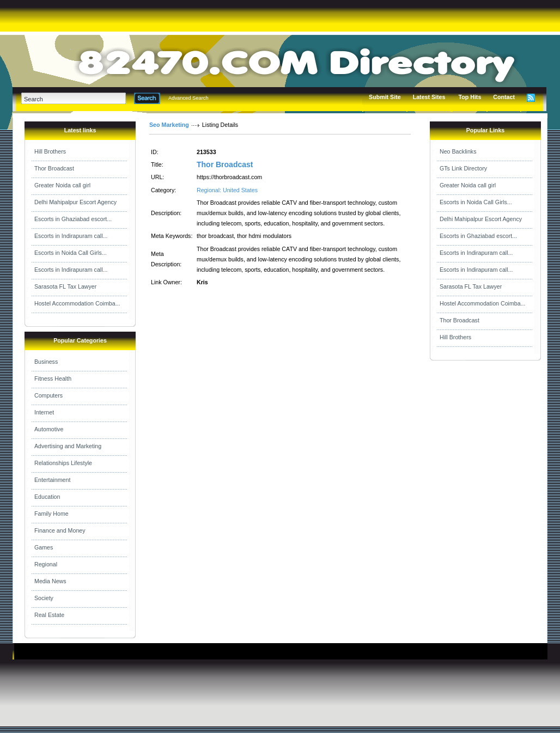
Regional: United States (227, 190)
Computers (48, 395)
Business (46, 362)
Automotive (49, 429)
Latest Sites (429, 97)
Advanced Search (188, 98)
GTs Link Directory (463, 168)
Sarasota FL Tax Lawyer (65, 286)
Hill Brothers (50, 151)
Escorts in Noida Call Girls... (71, 253)
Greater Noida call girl (62, 185)
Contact (504, 97)
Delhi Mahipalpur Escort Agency (75, 202)
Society (44, 598)
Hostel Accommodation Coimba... (77, 303)
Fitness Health (53, 378)
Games (44, 547)
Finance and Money (60, 530)
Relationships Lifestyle (63, 463)
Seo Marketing (169, 125)
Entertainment (52, 480)
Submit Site (385, 97)
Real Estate (49, 615)
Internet (44, 412)
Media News (50, 581)
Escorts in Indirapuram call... (71, 236)
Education (47, 497)
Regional (46, 564)
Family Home (51, 514)
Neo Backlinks (458, 151)
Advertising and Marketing (68, 446)
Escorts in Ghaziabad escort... (73, 219)
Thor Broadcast (54, 168)
